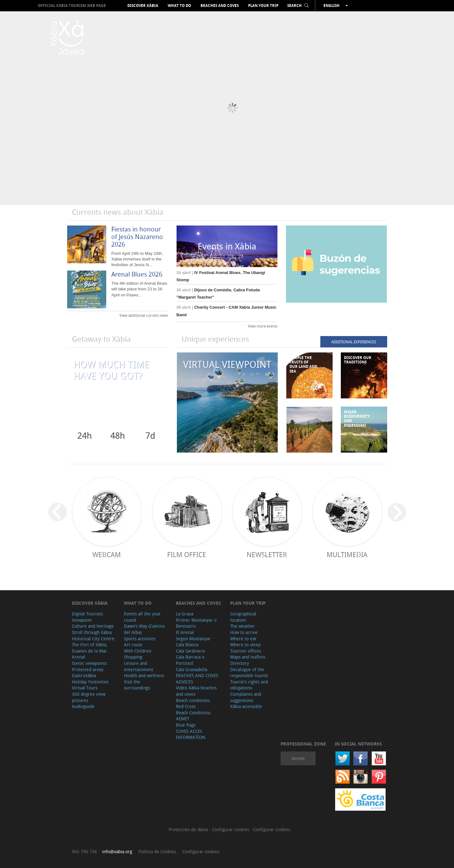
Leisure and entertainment (139, 666)
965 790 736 (84, 851)
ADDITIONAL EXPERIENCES (354, 342)
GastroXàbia (84, 675)
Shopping (133, 657)
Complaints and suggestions (246, 697)
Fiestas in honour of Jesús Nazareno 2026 (137, 237)
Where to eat (243, 639)
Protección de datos (189, 829)
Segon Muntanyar (193, 639)
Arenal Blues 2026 (137, 274)
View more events (263, 326)
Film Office (187, 554)
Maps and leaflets (248, 657)
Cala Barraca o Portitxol (190, 660)
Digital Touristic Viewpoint (87, 617)
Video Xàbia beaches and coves (196, 691)
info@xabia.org (117, 851)
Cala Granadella (192, 669)
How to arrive (244, 632)
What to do (179, 6)
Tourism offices (246, 651)
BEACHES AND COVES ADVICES (197, 679)
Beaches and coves (220, 6)
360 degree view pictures (89, 697)
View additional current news (144, 315)
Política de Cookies (157, 851)
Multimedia (347, 554)
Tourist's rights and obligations (249, 685)
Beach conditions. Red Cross (193, 703)
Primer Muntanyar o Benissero (196, 623)
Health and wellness (144, 675)
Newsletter (267, 554)
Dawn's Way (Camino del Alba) (144, 629)
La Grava (185, 614)
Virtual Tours (85, 688)
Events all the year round (142, 617)
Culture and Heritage (93, 626)
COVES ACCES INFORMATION (191, 734)
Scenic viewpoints (89, 663)
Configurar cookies (231, 829)
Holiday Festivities (90, 682)
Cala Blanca (187, 645)
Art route (133, 645)
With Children (138, 651)
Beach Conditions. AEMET (194, 716)
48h (118, 435)
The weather (243, 626)
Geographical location (243, 617)
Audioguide (83, 706)
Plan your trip (263, 6)
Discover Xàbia (143, 6)
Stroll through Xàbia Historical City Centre (93, 635)
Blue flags (186, 725)
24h (84, 435)
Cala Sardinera (190, 651)
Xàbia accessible (246, 706)
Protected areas (88, 669)
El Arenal (185, 632)
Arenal (79, 657)
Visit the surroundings (137, 685)
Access (298, 758)
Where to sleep (245, 645)
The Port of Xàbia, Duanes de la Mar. (90, 648)
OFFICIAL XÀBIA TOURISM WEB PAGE (72, 6)
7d (150, 435)
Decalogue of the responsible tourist (249, 673)
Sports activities (140, 639)
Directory (240, 663)
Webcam (107, 554)
